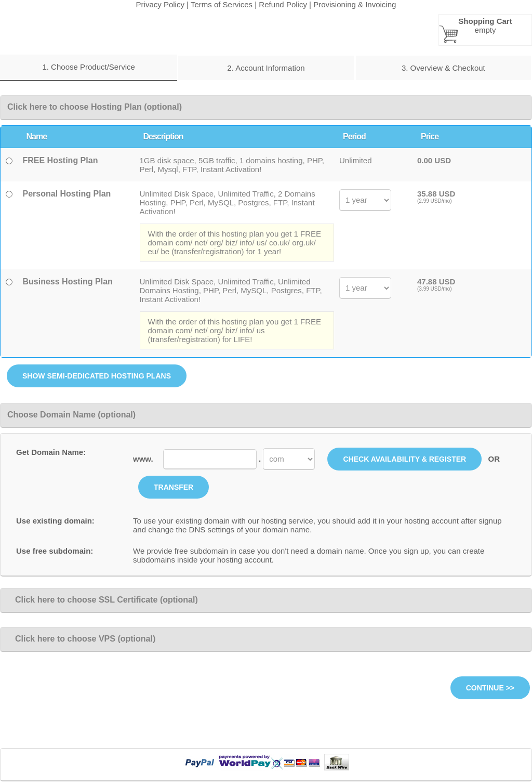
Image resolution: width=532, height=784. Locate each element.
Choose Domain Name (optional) (71, 415)
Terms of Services (222, 4)
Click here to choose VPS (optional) (81, 639)
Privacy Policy (160, 4)
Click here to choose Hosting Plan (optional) (95, 107)
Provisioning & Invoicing (355, 4)
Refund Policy (283, 4)
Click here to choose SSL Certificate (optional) (103, 600)
